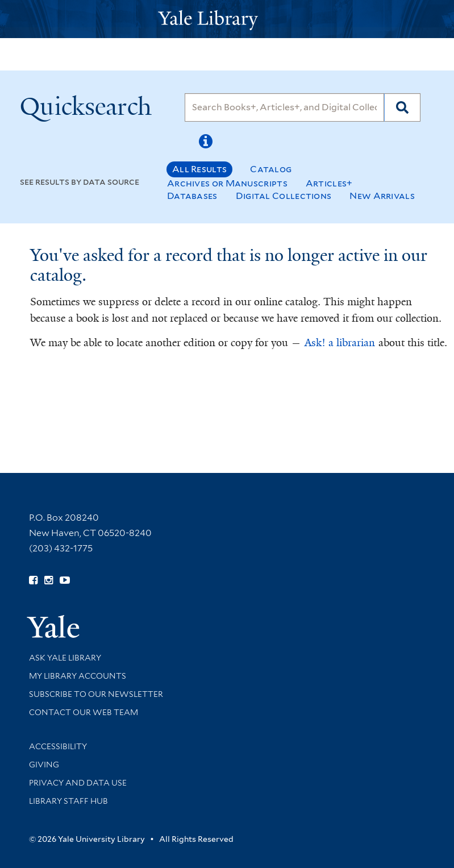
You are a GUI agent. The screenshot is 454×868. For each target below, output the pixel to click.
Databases (192, 196)
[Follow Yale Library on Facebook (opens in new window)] (33, 580)
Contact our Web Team (84, 712)
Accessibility (58, 746)
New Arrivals (382, 196)
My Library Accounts (78, 676)
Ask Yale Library (65, 658)
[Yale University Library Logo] (227, 19)
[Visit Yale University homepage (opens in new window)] (53, 623)
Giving (44, 765)
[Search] (284, 107)
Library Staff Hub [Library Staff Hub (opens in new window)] (68, 801)
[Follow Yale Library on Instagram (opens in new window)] (49, 580)
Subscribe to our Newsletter (96, 694)
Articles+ (329, 183)
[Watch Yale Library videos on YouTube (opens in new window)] (65, 580)
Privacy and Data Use (78, 783)
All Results (199, 169)
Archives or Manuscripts (227, 183)
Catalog (271, 169)
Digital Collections (284, 196)
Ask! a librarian (340, 343)
